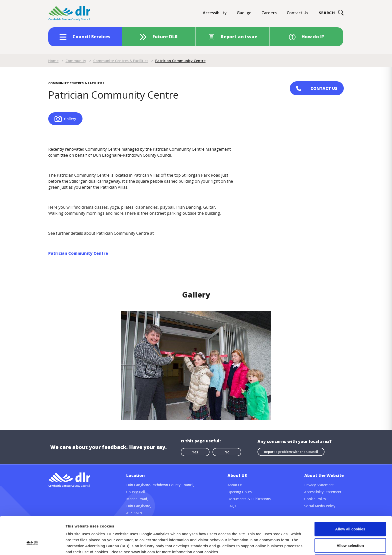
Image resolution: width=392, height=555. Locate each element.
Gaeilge (244, 13)
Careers (269, 13)
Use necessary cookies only (350, 526)
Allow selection (350, 510)
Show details (262, 545)
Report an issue (239, 37)
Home (53, 61)
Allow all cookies (350, 493)
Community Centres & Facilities (121, 61)
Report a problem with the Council (291, 452)
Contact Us (297, 13)
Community (76, 61)
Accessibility (215, 13)
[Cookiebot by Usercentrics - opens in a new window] (32, 545)
